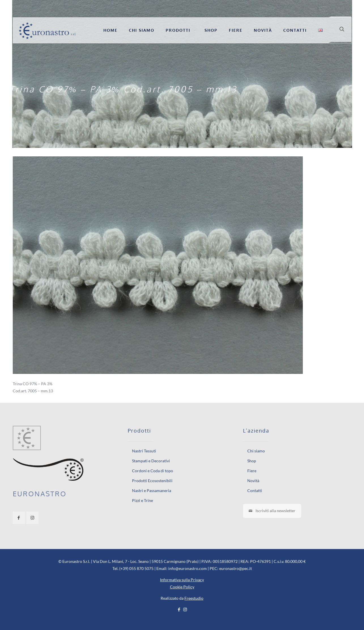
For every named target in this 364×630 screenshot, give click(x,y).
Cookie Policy (182, 587)
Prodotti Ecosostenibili (152, 481)
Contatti (255, 490)
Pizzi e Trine (142, 500)
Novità (253, 481)
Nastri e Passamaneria (152, 490)
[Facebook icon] (179, 609)
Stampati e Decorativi (151, 461)
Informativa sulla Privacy (182, 580)
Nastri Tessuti (144, 451)
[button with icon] (19, 518)
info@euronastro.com (188, 568)
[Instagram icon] (185, 609)
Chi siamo (256, 451)
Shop (252, 461)
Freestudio (194, 598)
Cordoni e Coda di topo (153, 471)
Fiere (252, 471)
